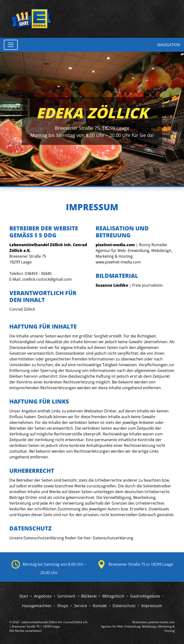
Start (24, 596)
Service (80, 606)
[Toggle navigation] (11, 45)
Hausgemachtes (37, 606)
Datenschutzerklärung (113, 538)
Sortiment (66, 596)
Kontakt (100, 606)
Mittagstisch (113, 596)
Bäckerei (89, 596)
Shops (63, 606)
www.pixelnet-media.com (118, 262)
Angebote (43, 596)
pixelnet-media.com (161, 622)
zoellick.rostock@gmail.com (47, 279)
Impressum (152, 606)
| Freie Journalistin (129, 285)
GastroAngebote (145, 596)
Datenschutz (124, 606)
